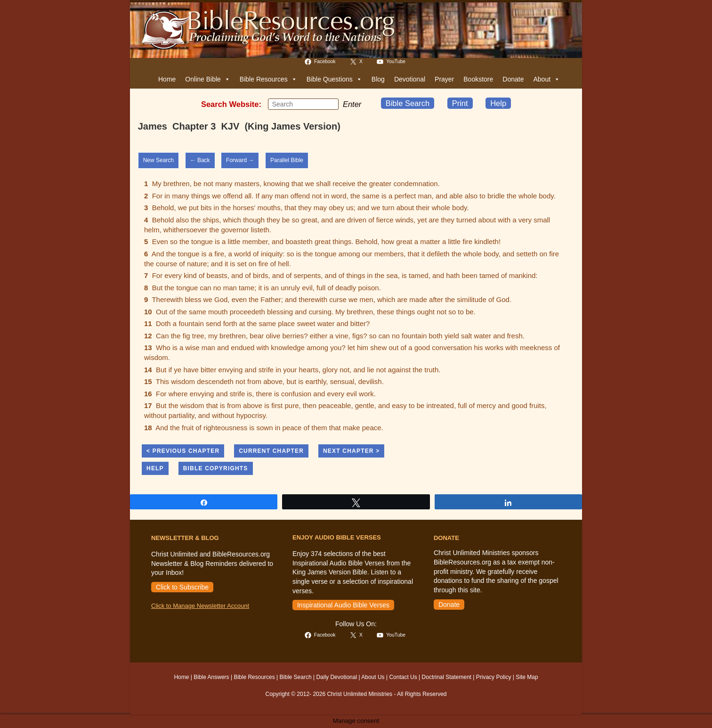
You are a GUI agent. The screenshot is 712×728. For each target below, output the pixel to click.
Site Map (527, 677)
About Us (373, 677)
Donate (513, 79)
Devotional (410, 79)
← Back (200, 160)
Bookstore (478, 79)
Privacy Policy (494, 677)
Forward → (240, 160)
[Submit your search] (329, 104)
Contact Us (403, 677)
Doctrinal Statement (447, 677)
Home (167, 79)
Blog (378, 79)
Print (460, 103)
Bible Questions (334, 79)
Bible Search (408, 103)
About (546, 79)
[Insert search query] (303, 104)
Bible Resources (268, 79)
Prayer (444, 79)
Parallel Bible (287, 160)
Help (498, 103)
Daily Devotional (336, 677)
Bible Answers (211, 677)
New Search (158, 160)
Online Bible (208, 79)
